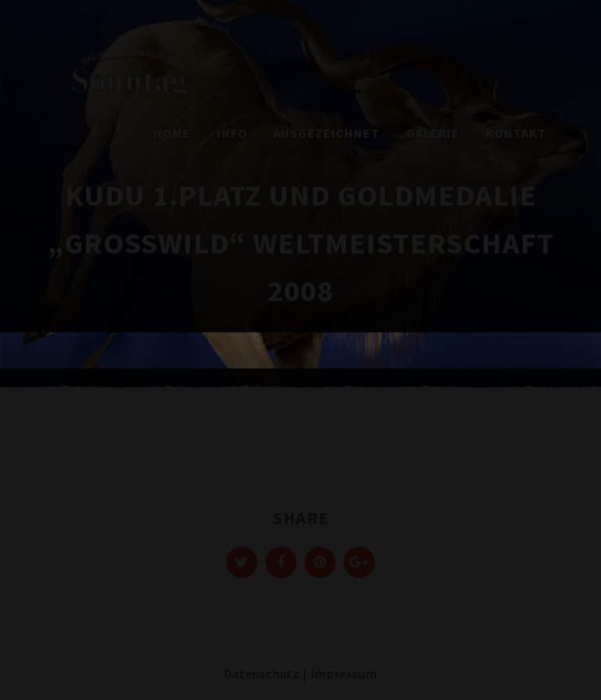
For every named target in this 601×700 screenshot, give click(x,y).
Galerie (433, 133)
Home (172, 133)
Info (232, 133)
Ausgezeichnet (326, 133)
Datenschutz (262, 673)
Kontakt (516, 133)
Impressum (344, 673)
